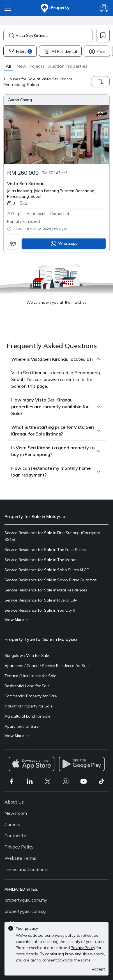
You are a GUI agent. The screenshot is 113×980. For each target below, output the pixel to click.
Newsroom (16, 813)
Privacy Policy (19, 847)
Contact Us (16, 836)
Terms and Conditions (27, 869)
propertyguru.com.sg (25, 911)
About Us (14, 802)
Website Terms (20, 858)
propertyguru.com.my (26, 900)
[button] (8, 66)
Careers (12, 824)
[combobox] (54, 35)
